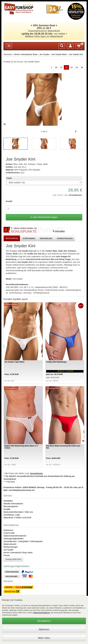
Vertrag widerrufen (13, 559)
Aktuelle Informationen (13, 504)
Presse (7, 555)
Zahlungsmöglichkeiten (14, 539)
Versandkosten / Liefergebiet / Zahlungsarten (23, 541)
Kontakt (7, 509)
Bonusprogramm (11, 506)
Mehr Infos (44, 638)
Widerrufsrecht (10, 544)
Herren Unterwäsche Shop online (18, 553)
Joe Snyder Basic (59, 54)
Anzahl (9, 201)
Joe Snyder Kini (76, 54)
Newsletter (8, 501)
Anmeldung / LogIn (12, 515)
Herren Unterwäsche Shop (26, 54)
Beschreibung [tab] (12, 238)
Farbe (9, 178)
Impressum (8, 530)
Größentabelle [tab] (29, 238)
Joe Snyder (44, 54)
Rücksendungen (11, 547)
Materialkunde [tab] (46, 238)
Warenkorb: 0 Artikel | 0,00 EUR (17, 518)
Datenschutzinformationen (15, 536)
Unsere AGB (9, 533)
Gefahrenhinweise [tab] (65, 238)
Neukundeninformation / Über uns (18, 512)
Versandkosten (75, 195)
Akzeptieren (44, 621)
